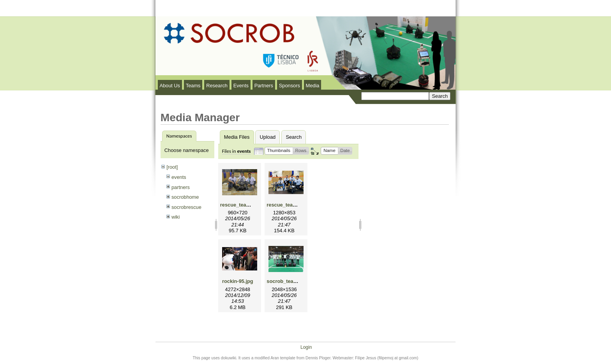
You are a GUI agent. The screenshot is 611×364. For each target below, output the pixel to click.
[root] (172, 167)
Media (313, 86)
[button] (279, 151)
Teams (193, 86)
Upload (268, 137)
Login (306, 343)
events (179, 177)
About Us (170, 86)
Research (217, 86)
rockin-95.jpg (238, 281)
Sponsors (290, 86)
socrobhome (185, 197)
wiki (176, 217)
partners (181, 187)
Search (294, 137)
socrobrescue (186, 207)
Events (241, 86)
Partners (264, 86)
